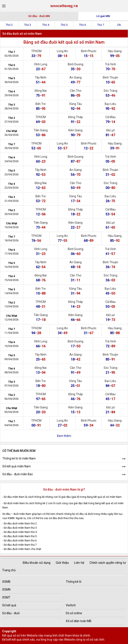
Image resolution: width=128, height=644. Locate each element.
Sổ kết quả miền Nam (17, 466)
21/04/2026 (12, 201)
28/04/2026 (12, 109)
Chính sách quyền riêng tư (108, 563)
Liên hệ (79, 563)
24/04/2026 (12, 161)
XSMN (6, 590)
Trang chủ (9, 570)
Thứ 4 (46, 25)
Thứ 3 (28, 25)
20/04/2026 (12, 214)
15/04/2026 (12, 280)
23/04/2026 (12, 175)
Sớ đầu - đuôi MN (39, 16)
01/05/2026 (12, 69)
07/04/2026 (12, 386)
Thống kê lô (74, 582)
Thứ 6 (82, 25)
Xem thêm (64, 436)
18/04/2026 (12, 240)
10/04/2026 (12, 346)
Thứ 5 (64, 25)
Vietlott (71, 605)
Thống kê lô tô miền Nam (19, 458)
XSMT (6, 597)
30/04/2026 (12, 82)
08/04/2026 (12, 372)
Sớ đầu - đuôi (11, 613)
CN (119, 25)
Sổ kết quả (9, 605)
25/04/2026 (12, 148)
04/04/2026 (12, 425)
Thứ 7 (101, 25)
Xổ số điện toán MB (79, 621)
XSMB (6, 582)
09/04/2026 (12, 359)
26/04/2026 (12, 135)
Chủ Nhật (12, 131)
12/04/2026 (12, 320)
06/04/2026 (12, 399)
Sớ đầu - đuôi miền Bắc (18, 474)
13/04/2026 (12, 306)
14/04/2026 (12, 293)
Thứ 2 (9, 25)
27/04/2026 (12, 122)
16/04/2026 (12, 267)
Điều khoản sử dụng (37, 563)
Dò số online (74, 613)
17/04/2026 (12, 254)
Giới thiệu (62, 563)
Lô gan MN (103, 16)
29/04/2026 (12, 95)
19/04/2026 (12, 227)
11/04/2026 (12, 333)
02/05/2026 (12, 56)
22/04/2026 (12, 188)
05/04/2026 (12, 412)
